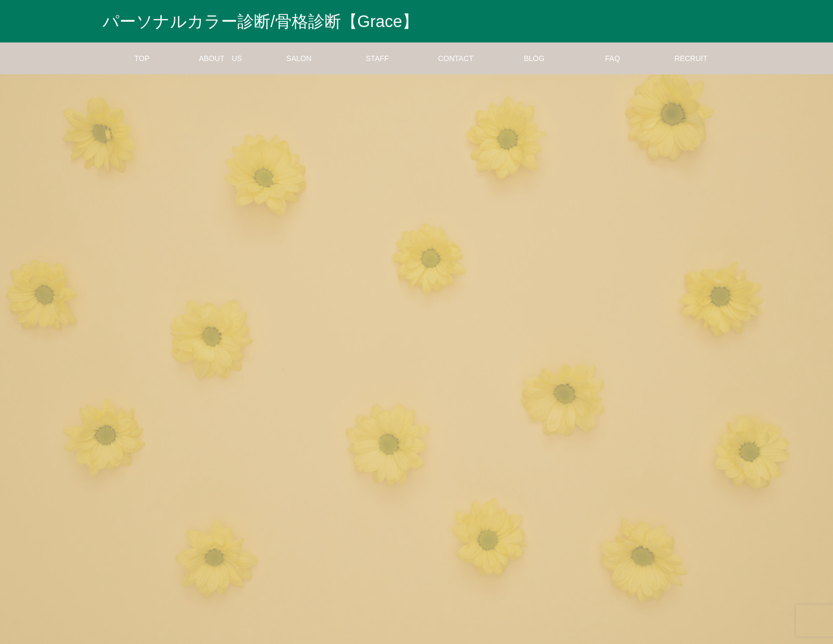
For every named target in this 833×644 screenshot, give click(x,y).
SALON (299, 58)
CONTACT (456, 58)
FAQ (613, 58)
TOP (142, 58)
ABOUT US (220, 58)
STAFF (377, 58)
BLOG (534, 58)
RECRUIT (691, 58)
